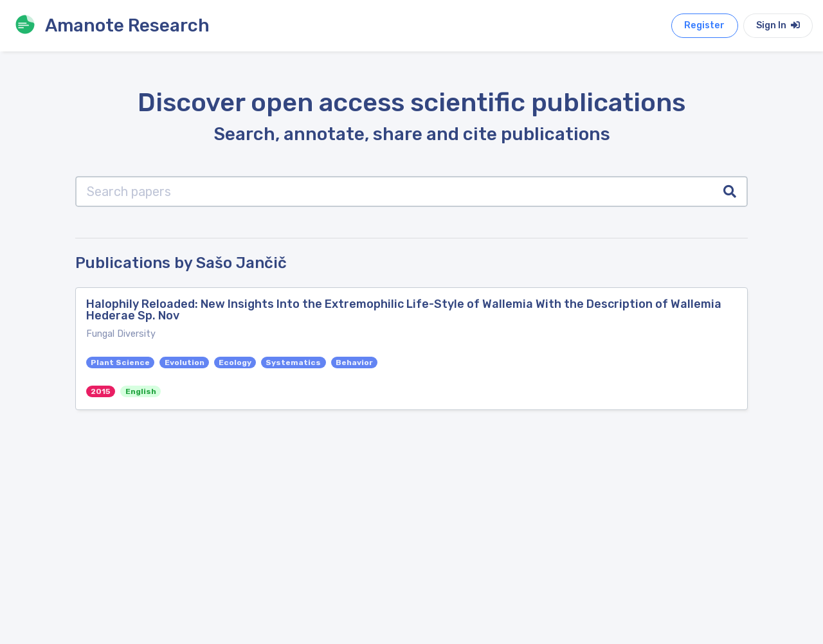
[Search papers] (394, 192)
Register (704, 25)
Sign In (778, 25)
